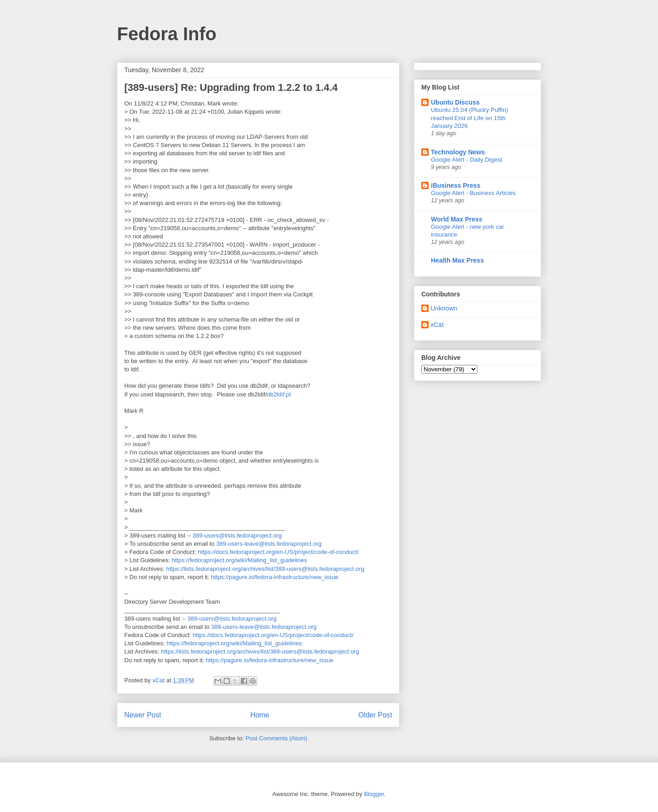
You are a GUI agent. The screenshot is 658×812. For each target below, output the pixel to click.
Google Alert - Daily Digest (467, 160)
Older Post (375, 715)
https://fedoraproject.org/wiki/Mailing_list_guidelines (239, 560)
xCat (437, 325)
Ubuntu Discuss (455, 102)
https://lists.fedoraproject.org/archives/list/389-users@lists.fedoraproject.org (265, 569)
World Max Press (457, 219)
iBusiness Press (456, 185)
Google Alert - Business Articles (473, 193)
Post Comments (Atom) (276, 738)
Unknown (444, 308)
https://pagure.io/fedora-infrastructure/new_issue (275, 577)
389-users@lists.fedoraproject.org (237, 535)
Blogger (374, 794)
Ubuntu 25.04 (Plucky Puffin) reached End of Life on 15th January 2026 (470, 118)
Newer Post (143, 715)
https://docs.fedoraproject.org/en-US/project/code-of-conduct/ (278, 552)
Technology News (458, 152)
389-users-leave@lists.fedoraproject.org (269, 544)
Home (260, 715)
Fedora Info (167, 34)
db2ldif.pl (279, 394)
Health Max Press (457, 260)
